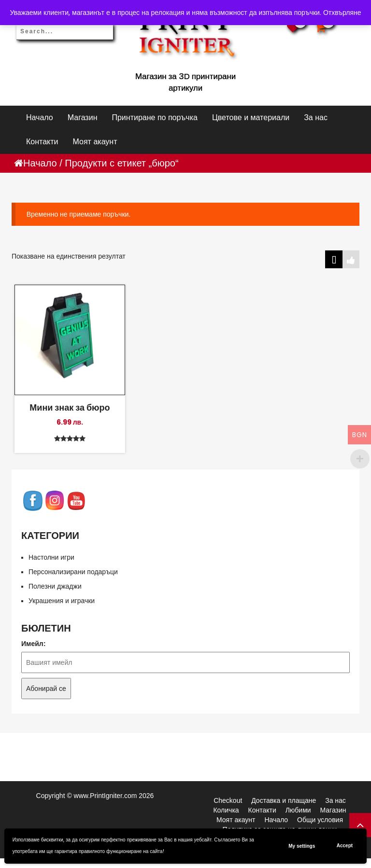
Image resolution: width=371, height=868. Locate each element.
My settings (302, 846)
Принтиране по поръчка (154, 117)
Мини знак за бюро (70, 407)
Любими (298, 810)
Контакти (42, 142)
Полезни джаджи (55, 586)
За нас (316, 117)
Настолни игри (51, 557)
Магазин (83, 117)
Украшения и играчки (62, 601)
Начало (40, 117)
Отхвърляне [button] (342, 13)
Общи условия (320, 820)
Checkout (228, 800)
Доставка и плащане (284, 800)
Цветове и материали (251, 117)
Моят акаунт (95, 142)
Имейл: (33, 644)
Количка (226, 810)
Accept (345, 846)
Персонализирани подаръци (73, 572)
